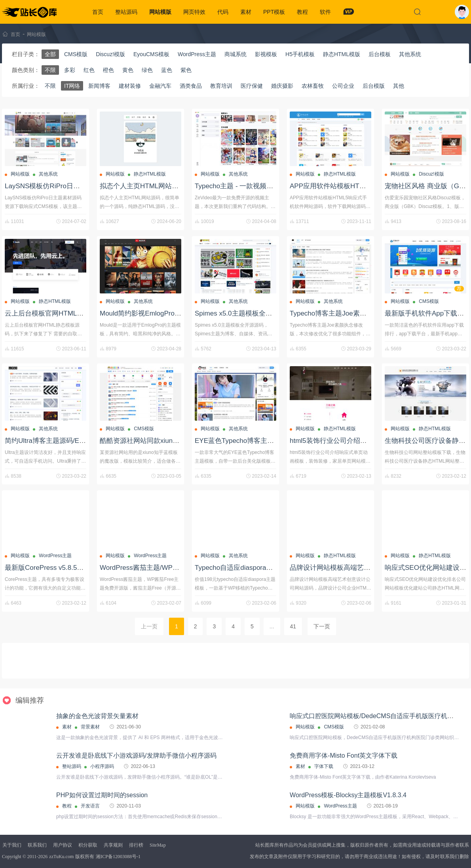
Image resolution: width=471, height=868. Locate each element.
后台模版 (374, 86)
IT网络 (72, 86)
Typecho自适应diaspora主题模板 (244, 568)
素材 (246, 12)
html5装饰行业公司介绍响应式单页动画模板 (355, 441)
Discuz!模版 (110, 54)
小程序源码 (102, 766)
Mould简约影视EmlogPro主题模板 (151, 313)
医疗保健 (252, 86)
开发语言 (90, 806)
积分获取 (88, 845)
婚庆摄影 (282, 86)
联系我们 (37, 845)
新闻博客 (99, 86)
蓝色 (167, 70)
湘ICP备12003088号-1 (118, 857)
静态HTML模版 (342, 54)
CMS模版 (76, 54)
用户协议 (63, 845)
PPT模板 (274, 12)
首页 (98, 12)
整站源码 (126, 12)
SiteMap (158, 845)
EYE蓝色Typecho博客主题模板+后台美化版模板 (267, 441)
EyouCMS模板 (151, 54)
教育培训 (221, 86)
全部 (50, 54)
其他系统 (410, 54)
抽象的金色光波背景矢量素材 (97, 716)
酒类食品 (191, 86)
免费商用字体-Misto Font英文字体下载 (344, 755)
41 (293, 626)
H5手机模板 (300, 54)
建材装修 (130, 86)
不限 (50, 70)
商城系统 (235, 54)
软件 (325, 12)
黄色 (128, 70)
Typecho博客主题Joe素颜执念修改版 (345, 313)
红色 (89, 70)
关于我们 (12, 845)
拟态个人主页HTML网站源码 (142, 186)
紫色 (186, 70)
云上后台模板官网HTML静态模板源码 (61, 313)
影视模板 (266, 54)
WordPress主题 (197, 54)
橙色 (108, 70)
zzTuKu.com (61, 857)
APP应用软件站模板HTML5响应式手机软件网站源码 (368, 186)
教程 (302, 12)
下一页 (322, 626)
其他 (399, 86)
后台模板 (380, 54)
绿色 (147, 70)
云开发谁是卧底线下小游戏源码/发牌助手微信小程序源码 (136, 755)
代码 (223, 12)
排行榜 (136, 845)
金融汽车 (160, 86)
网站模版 (160, 12)
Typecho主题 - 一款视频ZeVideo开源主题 (256, 186)
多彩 (70, 70)
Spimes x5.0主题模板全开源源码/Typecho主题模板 (271, 313)
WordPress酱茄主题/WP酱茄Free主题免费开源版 (173, 568)
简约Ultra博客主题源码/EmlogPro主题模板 (68, 441)
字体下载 (324, 766)
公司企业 (343, 86)
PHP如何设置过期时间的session (102, 795)
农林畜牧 (313, 86)
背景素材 (90, 727)
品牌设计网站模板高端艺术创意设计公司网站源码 (364, 568)
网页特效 (194, 12)
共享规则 (113, 845)
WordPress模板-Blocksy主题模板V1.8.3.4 (348, 795)
